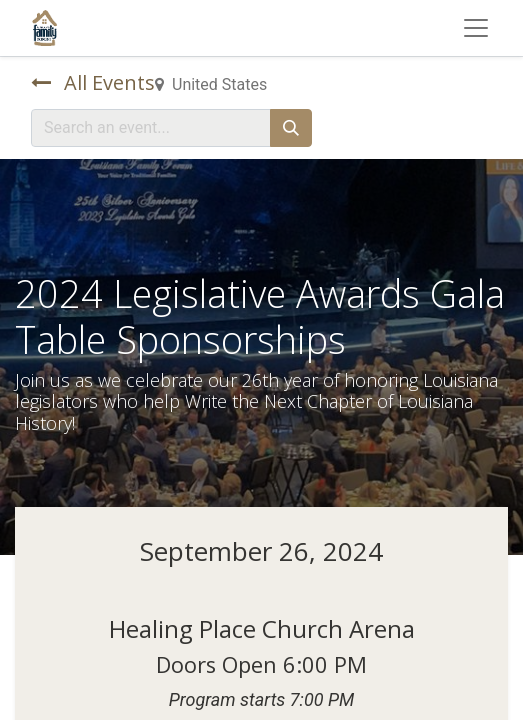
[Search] (291, 128)
